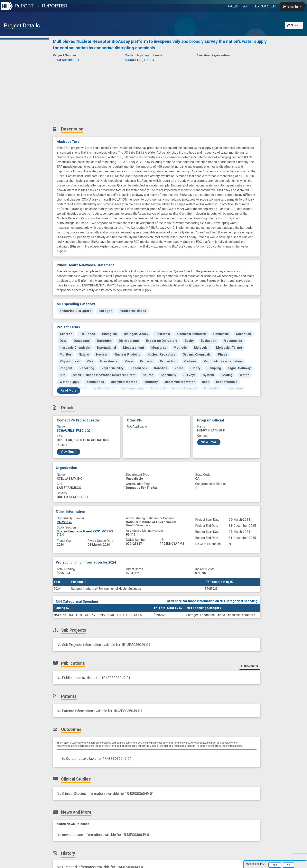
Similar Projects (18, 120)
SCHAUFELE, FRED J (74, 431)
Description (25, 42)
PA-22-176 (64, 522)
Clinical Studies (17, 94)
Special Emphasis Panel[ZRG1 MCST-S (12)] (85, 533)
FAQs (233, 6)
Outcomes (13, 85)
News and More (17, 103)
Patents (11, 77)
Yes (275, 865)
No (288, 865)
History (11, 111)
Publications (15, 68)
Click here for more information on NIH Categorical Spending (212, 601)
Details (10, 51)
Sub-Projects (15, 60)
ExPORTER (265, 6)
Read (69, 390)
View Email (68, 452)
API (246, 6)
